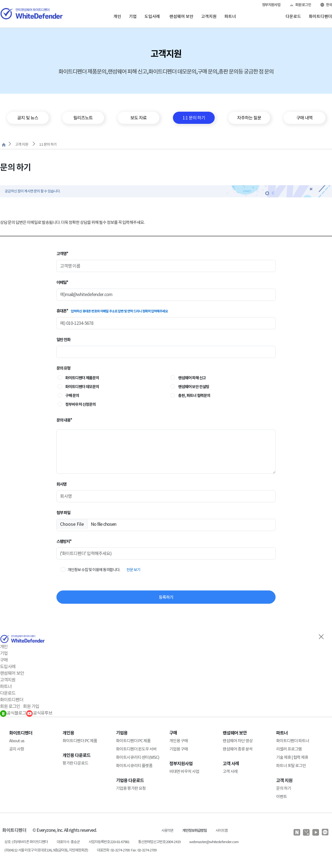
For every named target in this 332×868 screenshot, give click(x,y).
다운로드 (293, 16)
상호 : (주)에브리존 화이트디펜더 (26, 842)
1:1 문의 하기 (48, 144)
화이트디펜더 (320, 16)
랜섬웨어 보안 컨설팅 (194, 387)
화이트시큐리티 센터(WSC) (138, 757)
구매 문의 (72, 396)
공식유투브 (39, 713)
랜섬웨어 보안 (181, 16)
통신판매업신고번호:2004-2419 (159, 842)
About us (17, 741)
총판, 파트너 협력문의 (194, 396)
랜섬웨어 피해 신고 (192, 378)
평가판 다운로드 (75, 763)
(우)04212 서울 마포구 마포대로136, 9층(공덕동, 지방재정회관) (46, 850)
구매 (4, 660)
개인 (117, 16)
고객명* (62, 254)
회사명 (61, 484)
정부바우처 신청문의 (81, 404)
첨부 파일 (63, 513)
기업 (133, 16)
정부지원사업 (271, 5)
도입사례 (152, 16)
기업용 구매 (179, 749)
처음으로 (4, 145)
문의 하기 (284, 788)
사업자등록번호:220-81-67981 (109, 842)
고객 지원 (22, 144)
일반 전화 (63, 340)
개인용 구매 (179, 741)
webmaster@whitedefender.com (214, 842)
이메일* (62, 282)
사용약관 (167, 831)
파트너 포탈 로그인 (291, 766)
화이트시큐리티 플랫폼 (134, 766)
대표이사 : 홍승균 (68, 842)
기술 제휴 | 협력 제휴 (292, 757)
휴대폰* (112, 311)
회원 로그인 (300, 5)
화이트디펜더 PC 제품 (80, 741)
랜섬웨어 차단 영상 (238, 741)
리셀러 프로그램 (289, 749)
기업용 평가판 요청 (131, 788)
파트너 (230, 16)
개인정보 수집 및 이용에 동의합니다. (94, 570)
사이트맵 (222, 831)
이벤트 (282, 797)
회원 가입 (31, 706)
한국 (326, 5)
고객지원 (209, 16)
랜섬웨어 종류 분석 (238, 749)
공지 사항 (17, 749)
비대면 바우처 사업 (184, 771)
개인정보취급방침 (194, 831)
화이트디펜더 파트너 (293, 741)
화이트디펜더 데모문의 (82, 387)
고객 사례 (230, 771)
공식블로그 (13, 713)
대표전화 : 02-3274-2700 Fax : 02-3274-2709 (127, 850)
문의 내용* (64, 420)
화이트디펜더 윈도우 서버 (136, 749)
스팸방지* (64, 541)
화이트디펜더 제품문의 (82, 378)
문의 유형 (63, 368)
